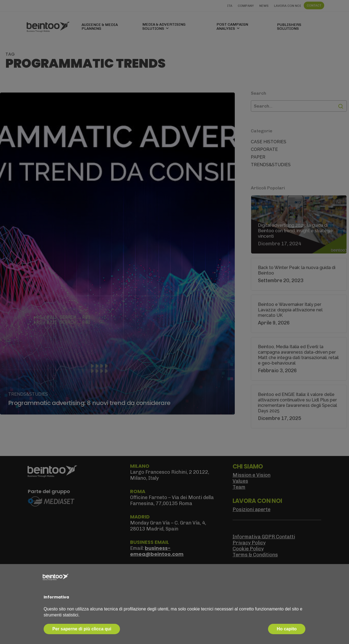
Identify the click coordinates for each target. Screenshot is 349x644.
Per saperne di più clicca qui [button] (82, 629)
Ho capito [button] (287, 629)
